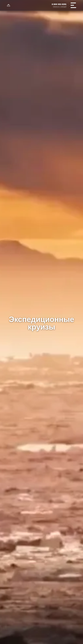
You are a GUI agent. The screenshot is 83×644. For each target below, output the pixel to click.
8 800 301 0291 (59, 4)
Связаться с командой (60, 7)
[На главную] (9, 5)
